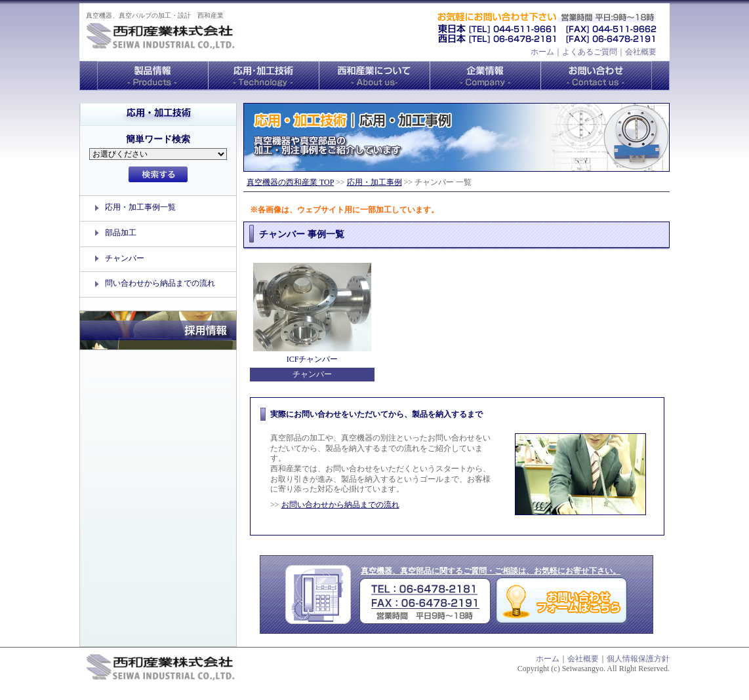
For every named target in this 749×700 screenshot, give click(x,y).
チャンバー (125, 258)
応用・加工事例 (374, 182)
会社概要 (641, 52)
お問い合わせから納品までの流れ (340, 505)
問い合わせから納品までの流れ (160, 283)
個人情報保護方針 (638, 659)
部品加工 (121, 233)
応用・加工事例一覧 (140, 207)
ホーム (542, 52)
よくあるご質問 (590, 52)
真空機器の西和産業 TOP (290, 182)
